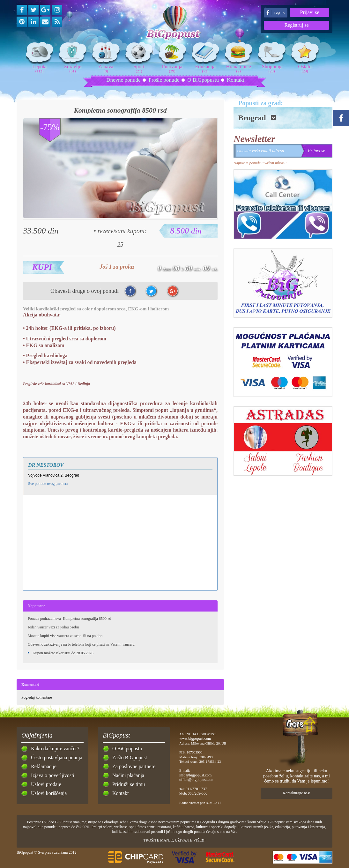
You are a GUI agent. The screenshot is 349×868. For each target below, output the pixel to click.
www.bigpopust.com (195, 738)
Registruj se (297, 25)
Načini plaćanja (128, 775)
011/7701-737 (196, 789)
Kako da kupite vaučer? (55, 749)
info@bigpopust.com (195, 775)
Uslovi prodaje (46, 784)
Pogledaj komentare (37, 697)
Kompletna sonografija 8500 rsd (120, 110)
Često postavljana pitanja (57, 757)
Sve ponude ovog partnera (48, 484)
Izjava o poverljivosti (53, 775)
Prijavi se (310, 12)
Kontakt (236, 80)
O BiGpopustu (203, 80)
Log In (275, 13)
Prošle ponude (164, 80)
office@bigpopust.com (197, 780)
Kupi (42, 267)
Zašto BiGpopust (130, 757)
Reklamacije (44, 766)
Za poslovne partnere (134, 766)
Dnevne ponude (123, 80)
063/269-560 (198, 793)
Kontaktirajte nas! (296, 793)
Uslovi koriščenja (49, 793)
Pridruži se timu (129, 784)
